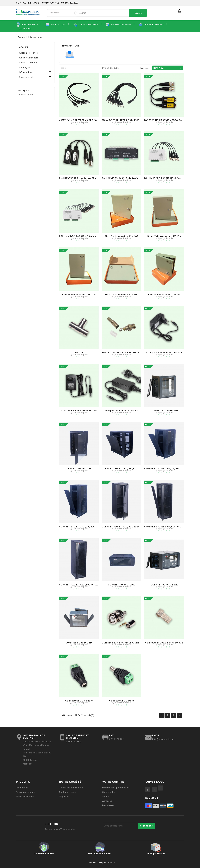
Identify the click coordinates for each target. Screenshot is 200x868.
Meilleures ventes (25, 797)
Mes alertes (108, 805)
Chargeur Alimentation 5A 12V (121, 411)
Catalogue (24, 67)
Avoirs (106, 797)
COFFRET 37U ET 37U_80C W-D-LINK (166, 527)
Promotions (22, 788)
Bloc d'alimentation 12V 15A (164, 236)
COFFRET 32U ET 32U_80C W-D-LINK (124, 527)
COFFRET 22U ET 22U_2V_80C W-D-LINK (168, 469)
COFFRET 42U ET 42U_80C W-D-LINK (81, 585)
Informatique (26, 72)
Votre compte (113, 782)
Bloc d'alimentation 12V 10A (122, 236)
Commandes (109, 792)
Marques (24, 91)
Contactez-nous (67, 792)
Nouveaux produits (26, 792)
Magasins (64, 797)
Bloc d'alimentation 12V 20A (79, 295)
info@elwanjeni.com (163, 739)
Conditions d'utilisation (71, 788)
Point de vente (27, 77)
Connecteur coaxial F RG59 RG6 (164, 643)
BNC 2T (79, 353)
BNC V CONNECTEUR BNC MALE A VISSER (126, 353)
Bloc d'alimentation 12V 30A (122, 295)
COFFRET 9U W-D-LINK (79, 643)
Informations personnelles (116, 788)
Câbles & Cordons (28, 63)
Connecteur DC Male (121, 701)
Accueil (24, 47)
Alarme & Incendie (29, 58)
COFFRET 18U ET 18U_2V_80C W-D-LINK (126, 469)
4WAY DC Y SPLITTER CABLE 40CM (80, 120)
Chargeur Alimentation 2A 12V (79, 411)
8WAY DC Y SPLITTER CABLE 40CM (122, 120)
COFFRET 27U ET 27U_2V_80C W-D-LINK (83, 527)
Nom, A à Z (168, 68)
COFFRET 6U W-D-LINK (164, 585)
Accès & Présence (29, 53)
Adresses (107, 801)
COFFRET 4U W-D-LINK (122, 585)
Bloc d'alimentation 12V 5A (164, 295)
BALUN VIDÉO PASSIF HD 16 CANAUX (124, 178)
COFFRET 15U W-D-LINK (79, 469)
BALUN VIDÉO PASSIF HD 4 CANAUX (165, 178)
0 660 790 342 (73, 742)
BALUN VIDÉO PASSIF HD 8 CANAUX (80, 236)
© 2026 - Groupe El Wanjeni (102, 863)
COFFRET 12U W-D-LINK (164, 411)
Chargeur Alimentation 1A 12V (164, 353)
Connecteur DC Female (79, 701)
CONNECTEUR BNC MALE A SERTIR (122, 643)
